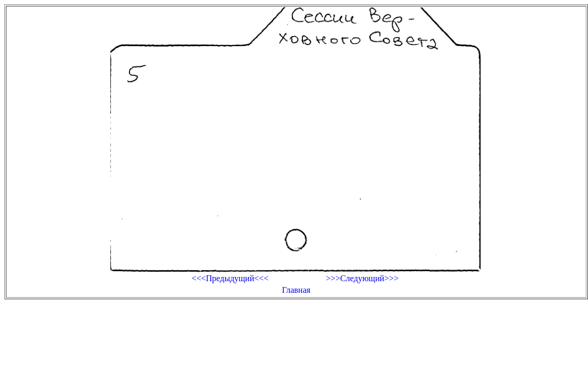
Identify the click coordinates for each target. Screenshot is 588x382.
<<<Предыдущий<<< (230, 278)
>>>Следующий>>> (362, 278)
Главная (296, 290)
